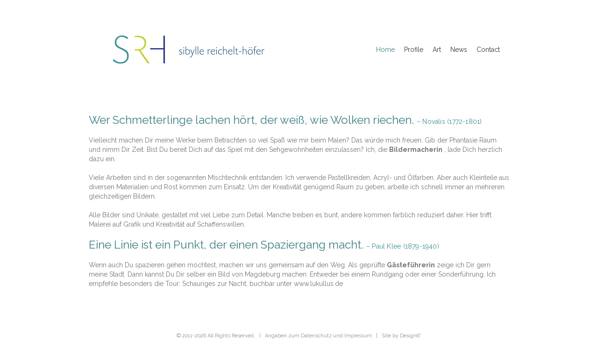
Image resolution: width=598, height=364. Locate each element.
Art (437, 50)
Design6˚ (411, 336)
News (459, 50)
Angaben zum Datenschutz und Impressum (318, 336)
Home (385, 50)
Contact (488, 50)
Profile (414, 50)
